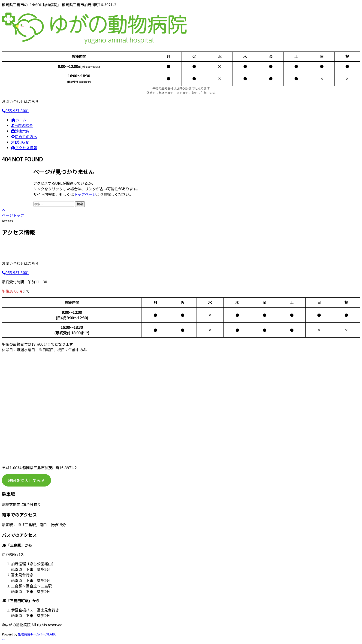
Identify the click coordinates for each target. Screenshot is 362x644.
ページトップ (13, 213)
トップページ (85, 194)
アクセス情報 (24, 148)
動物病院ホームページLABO (37, 634)
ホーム (19, 120)
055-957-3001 (15, 111)
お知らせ (20, 142)
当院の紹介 (22, 125)
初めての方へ (24, 136)
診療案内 (20, 131)
